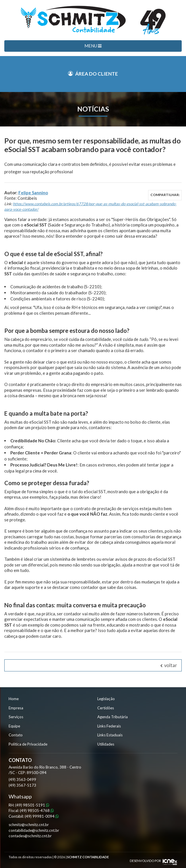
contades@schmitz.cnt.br (30, 836)
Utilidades (106, 744)
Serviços (16, 717)
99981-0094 (42, 816)
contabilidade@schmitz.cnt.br (34, 830)
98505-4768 (37, 811)
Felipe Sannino (33, 193)
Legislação (106, 699)
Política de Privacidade (28, 744)
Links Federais (109, 726)
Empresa (16, 708)
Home (14, 699)
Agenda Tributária (113, 717)
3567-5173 (22, 785)
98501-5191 (32, 805)
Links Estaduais (110, 735)
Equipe (14, 726)
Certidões (106, 708)
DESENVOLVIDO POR (145, 861)
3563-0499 (22, 779)
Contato (16, 735)
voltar (169, 665)
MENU (93, 46)
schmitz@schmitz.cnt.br (29, 825)
